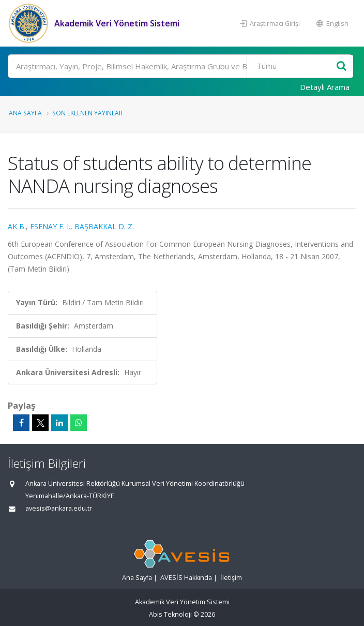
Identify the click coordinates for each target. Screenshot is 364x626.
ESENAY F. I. (50, 226)
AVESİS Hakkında (186, 578)
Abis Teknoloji (170, 614)
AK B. (17, 226)
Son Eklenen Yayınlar (87, 113)
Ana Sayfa (25, 113)
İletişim (231, 578)
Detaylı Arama (325, 87)
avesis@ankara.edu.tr (59, 508)
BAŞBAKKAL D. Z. (104, 226)
